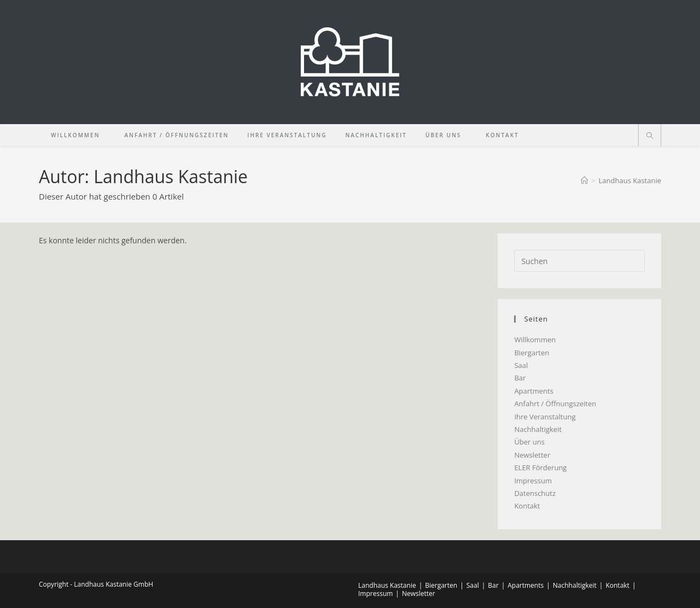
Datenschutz (535, 493)
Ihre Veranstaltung (545, 417)
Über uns (529, 442)
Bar (520, 378)
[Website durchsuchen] (650, 136)
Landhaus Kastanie (630, 180)
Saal (521, 365)
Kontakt (527, 506)
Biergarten (532, 353)
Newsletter (532, 455)
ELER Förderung (540, 467)
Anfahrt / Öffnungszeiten (555, 404)
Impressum (533, 481)
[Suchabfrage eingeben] (579, 261)
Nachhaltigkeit (538, 429)
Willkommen (535, 340)
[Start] (584, 180)
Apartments (533, 391)
